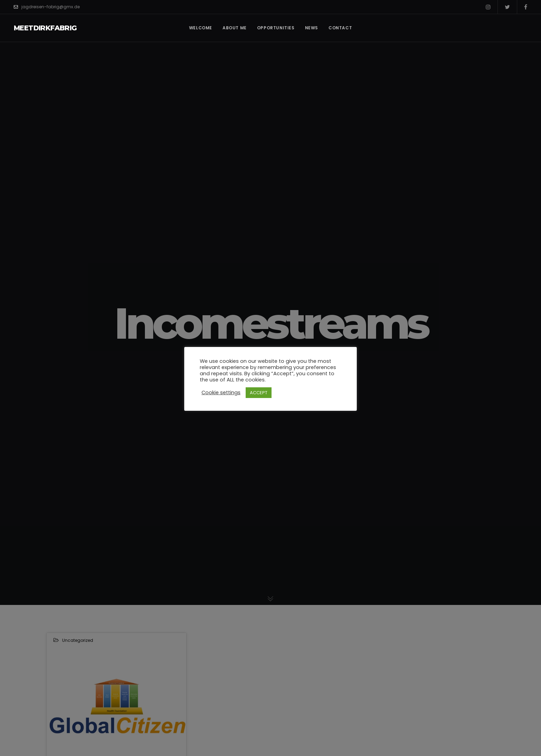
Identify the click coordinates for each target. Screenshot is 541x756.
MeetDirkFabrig (45, 28)
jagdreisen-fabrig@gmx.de (47, 7)
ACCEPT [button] (259, 393)
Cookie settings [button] (221, 392)
